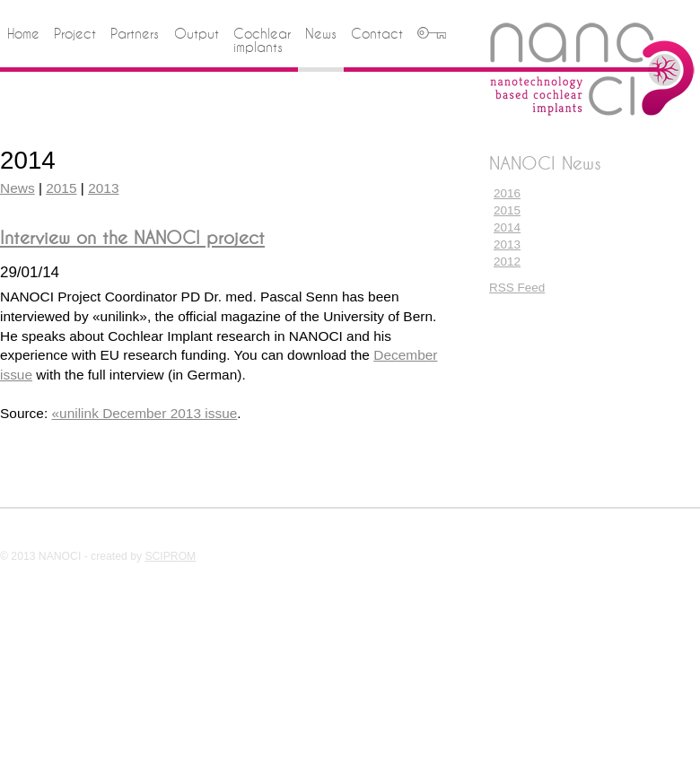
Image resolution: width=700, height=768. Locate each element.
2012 (507, 262)
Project (75, 34)
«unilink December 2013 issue (145, 413)
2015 (507, 210)
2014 (507, 227)
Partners (135, 34)
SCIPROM (170, 556)
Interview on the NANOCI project (132, 237)
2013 (507, 244)
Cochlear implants (262, 41)
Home (23, 34)
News (321, 34)
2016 (507, 193)
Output (197, 34)
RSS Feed (517, 288)
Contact (377, 34)
